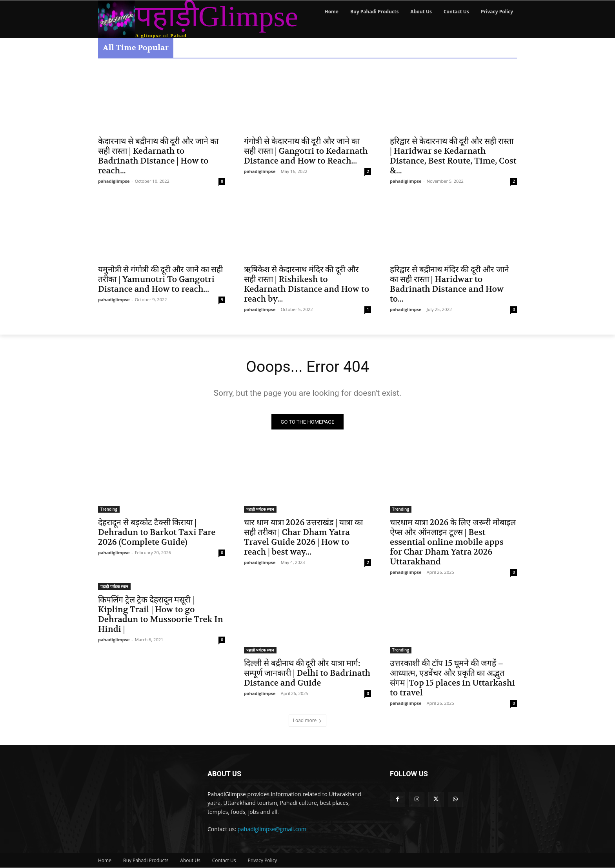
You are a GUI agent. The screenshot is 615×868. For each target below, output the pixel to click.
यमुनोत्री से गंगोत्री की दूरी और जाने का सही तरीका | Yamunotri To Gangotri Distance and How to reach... (160, 279)
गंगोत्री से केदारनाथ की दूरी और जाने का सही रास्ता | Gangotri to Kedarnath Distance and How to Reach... (306, 151)
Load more (308, 721)
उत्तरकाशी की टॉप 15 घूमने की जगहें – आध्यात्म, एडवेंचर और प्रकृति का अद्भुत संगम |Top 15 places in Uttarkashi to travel (452, 679)
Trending (109, 510)
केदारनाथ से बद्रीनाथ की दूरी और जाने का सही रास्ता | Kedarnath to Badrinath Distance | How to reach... (158, 156)
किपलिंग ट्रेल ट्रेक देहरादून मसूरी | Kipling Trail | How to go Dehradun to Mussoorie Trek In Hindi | (161, 615)
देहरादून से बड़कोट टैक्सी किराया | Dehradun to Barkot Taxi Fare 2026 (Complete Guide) (157, 533)
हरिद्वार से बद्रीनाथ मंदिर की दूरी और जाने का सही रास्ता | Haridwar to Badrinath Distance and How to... (449, 284)
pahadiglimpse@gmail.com (272, 829)
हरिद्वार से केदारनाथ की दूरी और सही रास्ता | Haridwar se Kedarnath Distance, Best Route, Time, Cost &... (453, 156)
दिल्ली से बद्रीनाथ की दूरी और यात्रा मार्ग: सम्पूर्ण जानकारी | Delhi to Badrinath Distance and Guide (307, 674)
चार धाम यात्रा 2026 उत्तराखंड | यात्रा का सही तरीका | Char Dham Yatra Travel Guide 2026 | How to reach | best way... (303, 538)
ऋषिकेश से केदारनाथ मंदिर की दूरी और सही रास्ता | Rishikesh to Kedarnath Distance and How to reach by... (307, 284)
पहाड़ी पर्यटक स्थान (260, 510)
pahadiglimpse (114, 181)
